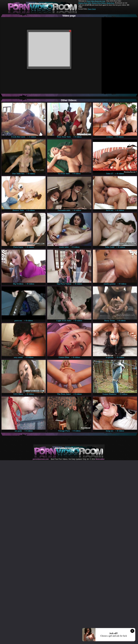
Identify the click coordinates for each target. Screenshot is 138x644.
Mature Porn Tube (85, 3)
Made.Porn (110, 3)
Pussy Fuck (92, 9)
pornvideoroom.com (41, 459)
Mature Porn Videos (99, 3)
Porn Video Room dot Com (96, 1)
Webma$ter (100, 459)
